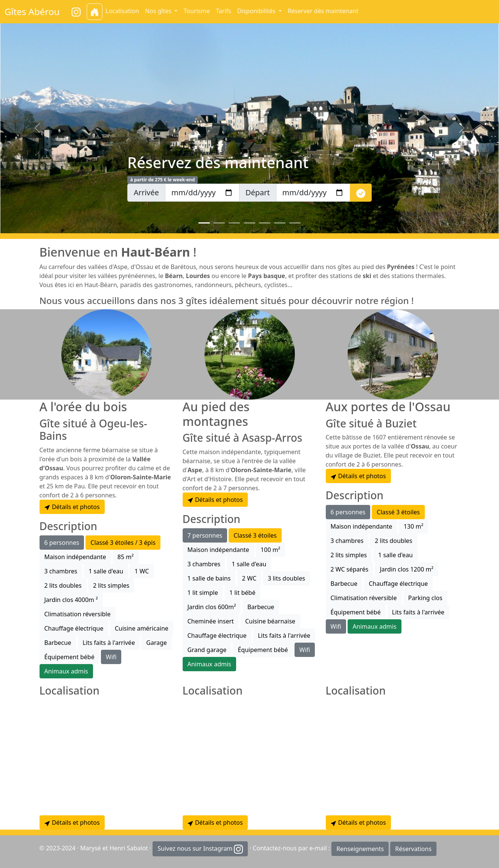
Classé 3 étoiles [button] (255, 535)
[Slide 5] (265, 223)
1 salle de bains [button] (209, 578)
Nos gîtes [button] (159, 11)
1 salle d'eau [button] (106, 571)
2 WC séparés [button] (350, 569)
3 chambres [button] (61, 571)
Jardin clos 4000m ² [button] (71, 600)
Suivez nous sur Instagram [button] (200, 849)
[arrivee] (202, 193)
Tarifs (224, 11)
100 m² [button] (270, 550)
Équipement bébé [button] (69, 657)
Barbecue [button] (58, 643)
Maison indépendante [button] (75, 557)
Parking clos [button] (425, 598)
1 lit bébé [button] (242, 593)
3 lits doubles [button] (286, 578)
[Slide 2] (219, 223)
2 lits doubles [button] (63, 585)
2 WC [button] (249, 578)
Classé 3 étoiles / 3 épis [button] (123, 543)
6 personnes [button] (62, 543)
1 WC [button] (142, 571)
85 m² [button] (126, 557)
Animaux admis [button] (66, 671)
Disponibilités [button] (257, 11)
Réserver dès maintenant (323, 11)
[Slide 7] (295, 223)
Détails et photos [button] (72, 507)
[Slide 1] (204, 223)
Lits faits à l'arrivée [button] (109, 643)
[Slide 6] (280, 223)
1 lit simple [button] (203, 593)
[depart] (313, 193)
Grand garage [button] (207, 650)
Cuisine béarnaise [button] (270, 621)
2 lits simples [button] (111, 585)
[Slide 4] (250, 223)
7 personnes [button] (205, 535)
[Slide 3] (234, 223)
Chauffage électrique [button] (74, 628)
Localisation (122, 11)
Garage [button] (156, 643)
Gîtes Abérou (32, 11)
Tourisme (197, 11)
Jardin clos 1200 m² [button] (406, 569)
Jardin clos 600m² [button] (212, 607)
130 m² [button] (414, 526)
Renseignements (360, 849)
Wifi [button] (111, 657)
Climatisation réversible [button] (78, 614)
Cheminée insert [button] (211, 621)
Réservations (413, 849)
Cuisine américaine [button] (142, 628)
